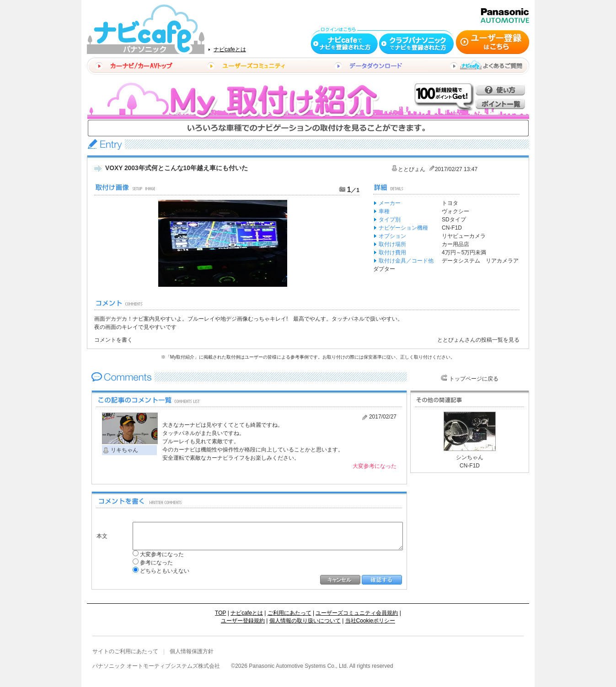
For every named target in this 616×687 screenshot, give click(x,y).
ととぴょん (412, 169)
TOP (220, 613)
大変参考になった (155, 554)
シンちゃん (470, 457)
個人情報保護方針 (192, 651)
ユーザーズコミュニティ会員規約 (357, 613)
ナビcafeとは (230, 49)
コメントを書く (113, 340)
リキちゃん (124, 450)
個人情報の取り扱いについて (305, 621)
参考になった (150, 563)
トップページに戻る (474, 379)
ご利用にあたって (289, 613)
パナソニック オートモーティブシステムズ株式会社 (156, 666)
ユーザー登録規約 (243, 621)
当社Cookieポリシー (370, 621)
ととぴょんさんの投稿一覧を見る (478, 340)
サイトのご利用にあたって (125, 651)
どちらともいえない (158, 571)
